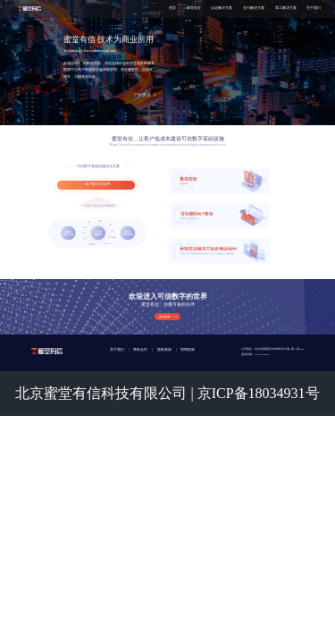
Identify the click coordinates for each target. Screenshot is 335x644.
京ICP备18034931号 (259, 393)
